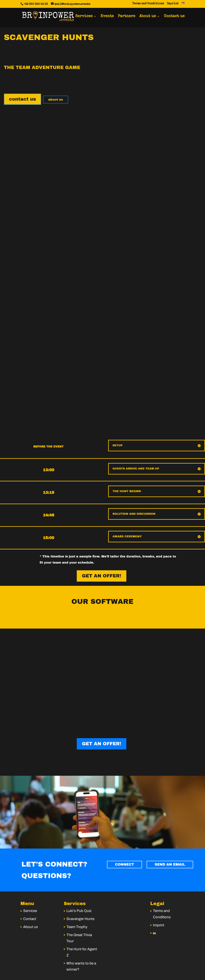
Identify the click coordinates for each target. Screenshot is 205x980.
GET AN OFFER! (102, 575)
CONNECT (128, 861)
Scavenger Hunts (80, 914)
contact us (22, 99)
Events (107, 17)
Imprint (173, 4)
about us (56, 100)
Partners (127, 17)
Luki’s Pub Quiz (79, 907)
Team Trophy (77, 922)
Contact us (174, 17)
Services (84, 17)
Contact (30, 914)
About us (148, 17)
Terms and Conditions (148, 4)
